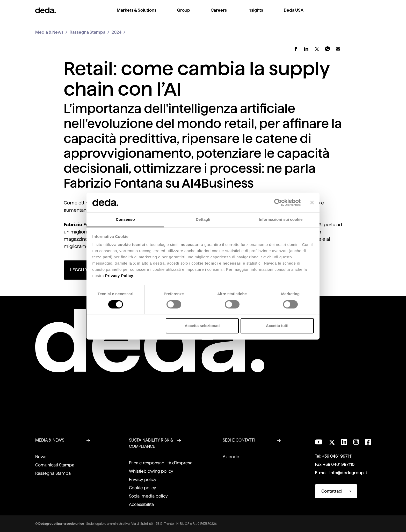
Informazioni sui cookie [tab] (281, 220)
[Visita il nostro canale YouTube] (319, 442)
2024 (117, 32)
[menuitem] (137, 14)
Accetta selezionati (202, 326)
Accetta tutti (277, 326)
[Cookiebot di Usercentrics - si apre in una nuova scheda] (278, 202)
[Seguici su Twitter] (332, 441)
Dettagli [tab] (203, 220)
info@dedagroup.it (348, 473)
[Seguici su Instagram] (356, 442)
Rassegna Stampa (88, 32)
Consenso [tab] (125, 220)
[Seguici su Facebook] (368, 442)
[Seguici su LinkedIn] (344, 442)
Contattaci (336, 491)
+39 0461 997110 (339, 464)
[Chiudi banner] (312, 202)
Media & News (49, 32)
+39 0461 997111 (337, 456)
